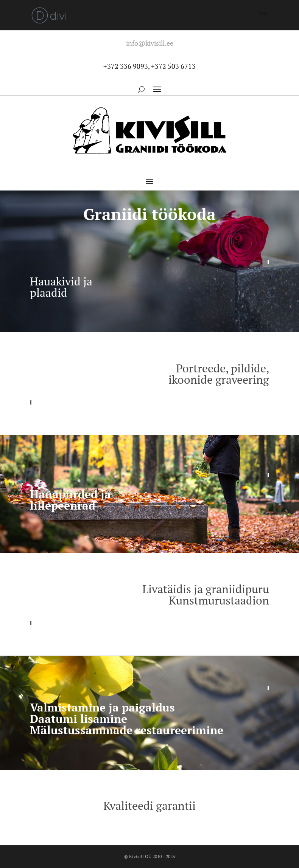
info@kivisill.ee (150, 43)
